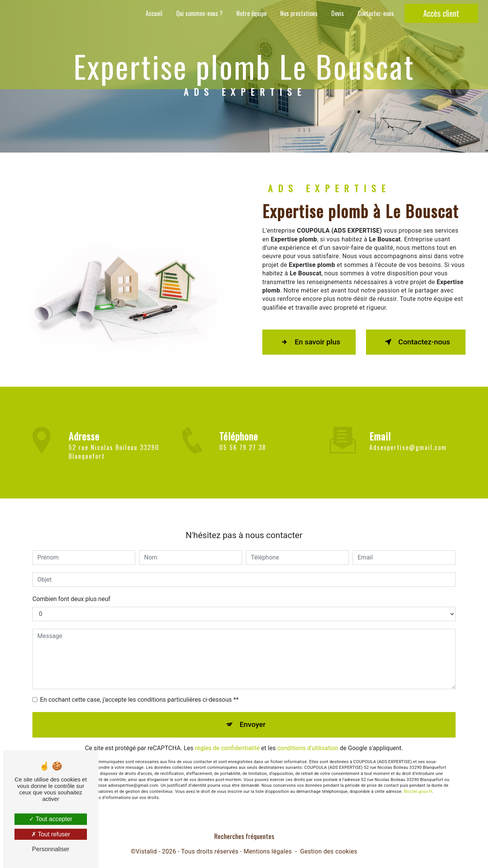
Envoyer (253, 716)
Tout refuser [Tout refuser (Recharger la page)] (51, 834)
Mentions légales (268, 851)
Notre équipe (251, 13)
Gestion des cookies (329, 851)
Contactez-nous (376, 13)
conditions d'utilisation (308, 739)
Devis (338, 13)
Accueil (154, 13)
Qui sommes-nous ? (199, 13)
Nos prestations (299, 13)
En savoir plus (309, 342)
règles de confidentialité (227, 739)
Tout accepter (51, 819)
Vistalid (146, 851)
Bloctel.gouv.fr (418, 783)
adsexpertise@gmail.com (408, 439)
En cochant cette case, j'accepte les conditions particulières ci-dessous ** (139, 691)
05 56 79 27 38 (243, 456)
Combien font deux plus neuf (71, 590)
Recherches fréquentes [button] (244, 836)
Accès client (441, 13)
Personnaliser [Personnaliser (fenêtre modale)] (51, 849)
